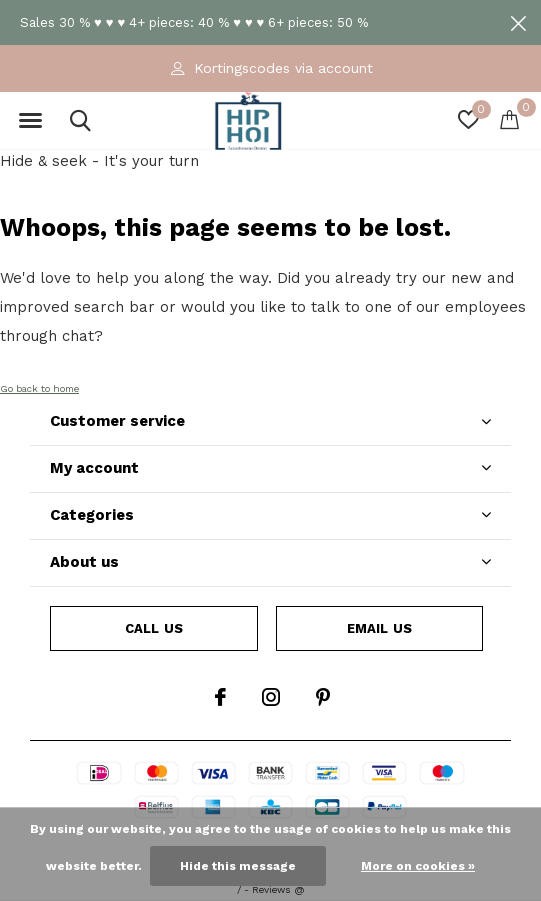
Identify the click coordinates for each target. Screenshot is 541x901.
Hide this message (238, 866)
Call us (154, 628)
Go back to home (39, 388)
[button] (30, 121)
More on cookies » (418, 866)
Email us (379, 628)
